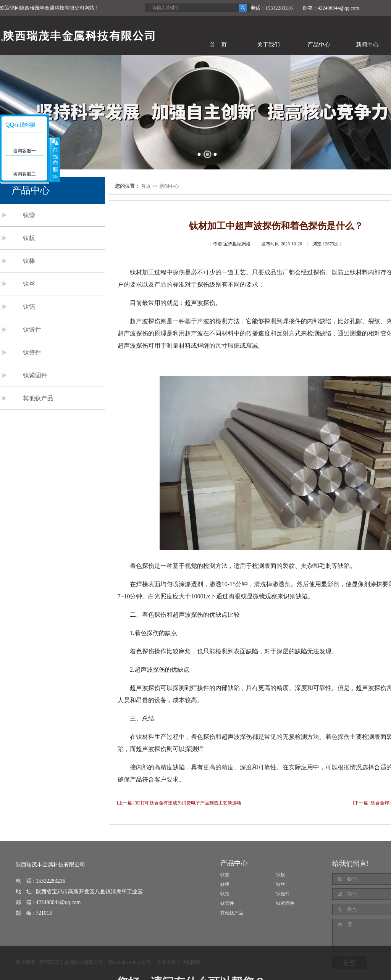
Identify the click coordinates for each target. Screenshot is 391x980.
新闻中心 (367, 45)
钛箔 (29, 307)
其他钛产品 (38, 398)
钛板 (29, 238)
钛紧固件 (35, 375)
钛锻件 (32, 330)
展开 (55, 160)
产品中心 (319, 45)
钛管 (29, 215)
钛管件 (32, 352)
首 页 (218, 45)
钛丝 (29, 284)
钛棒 (29, 261)
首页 (146, 186)
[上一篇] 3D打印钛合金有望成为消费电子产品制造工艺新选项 (179, 803)
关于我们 (268, 45)
